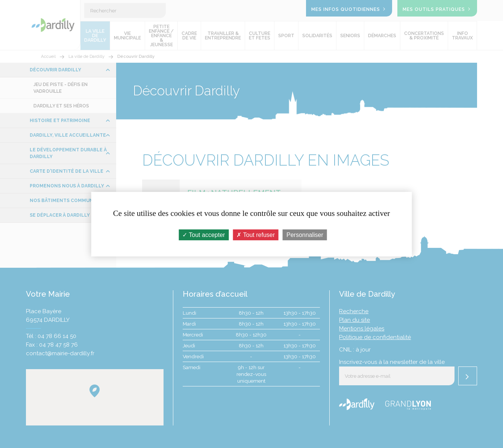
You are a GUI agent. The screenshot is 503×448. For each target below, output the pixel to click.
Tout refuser (256, 235)
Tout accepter (204, 235)
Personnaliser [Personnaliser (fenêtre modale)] (305, 235)
